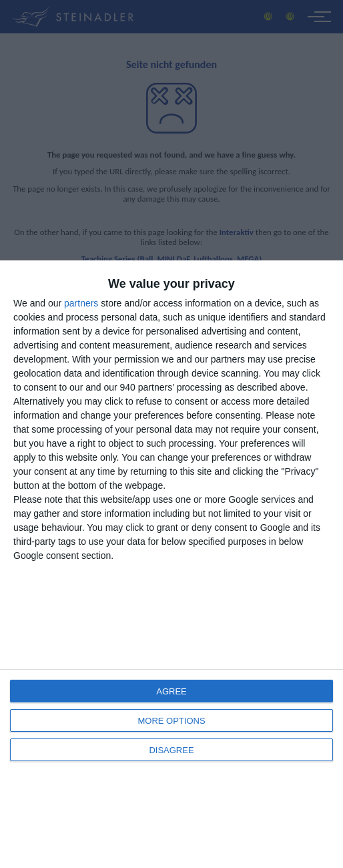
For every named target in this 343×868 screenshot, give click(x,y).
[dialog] (171, 564)
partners (81, 303)
